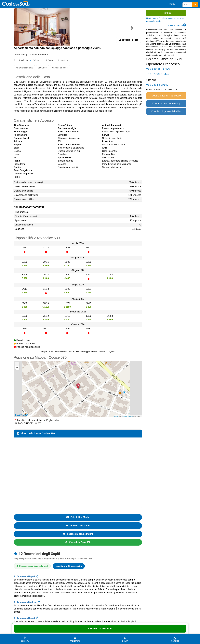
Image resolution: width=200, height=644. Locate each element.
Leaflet (117, 378)
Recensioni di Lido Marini (78, 496)
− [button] (17, 330)
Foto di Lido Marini (78, 479)
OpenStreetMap (127, 378)
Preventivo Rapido (100, 629)
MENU (173, 4)
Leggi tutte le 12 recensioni (69, 528)
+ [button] (17, 326)
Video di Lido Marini (78, 488)
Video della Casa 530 (78, 504)
